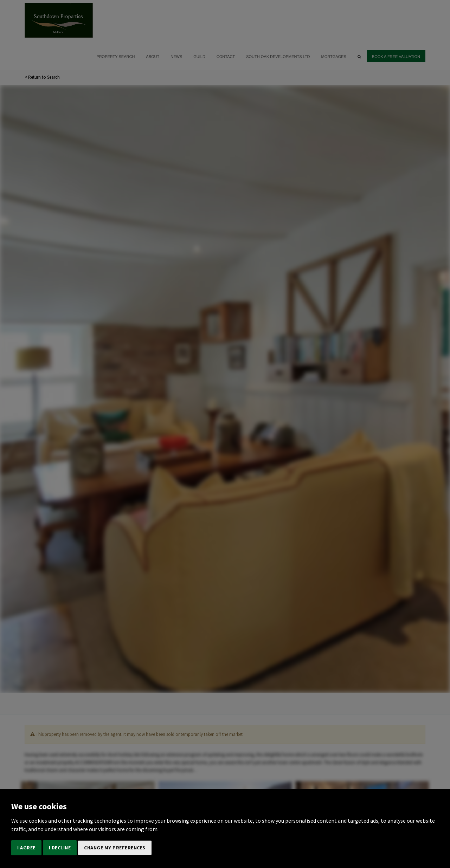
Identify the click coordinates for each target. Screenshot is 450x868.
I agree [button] (26, 848)
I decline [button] (60, 848)
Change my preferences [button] (115, 848)
